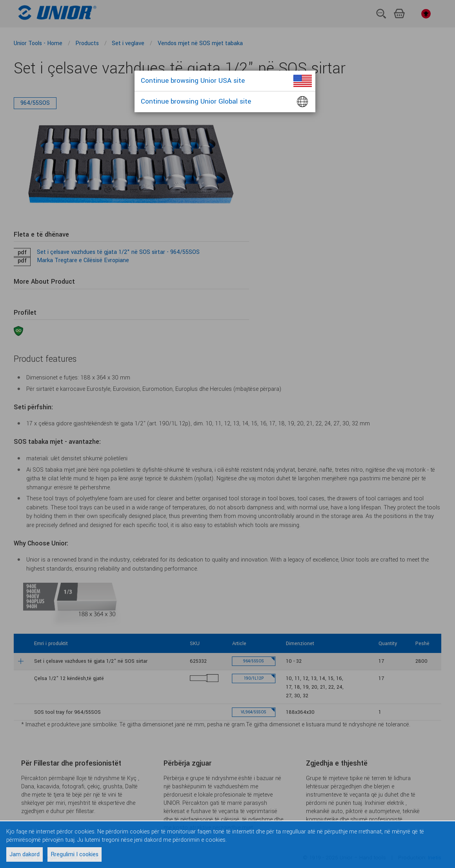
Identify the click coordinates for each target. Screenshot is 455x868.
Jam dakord (25, 854)
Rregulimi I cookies (75, 854)
